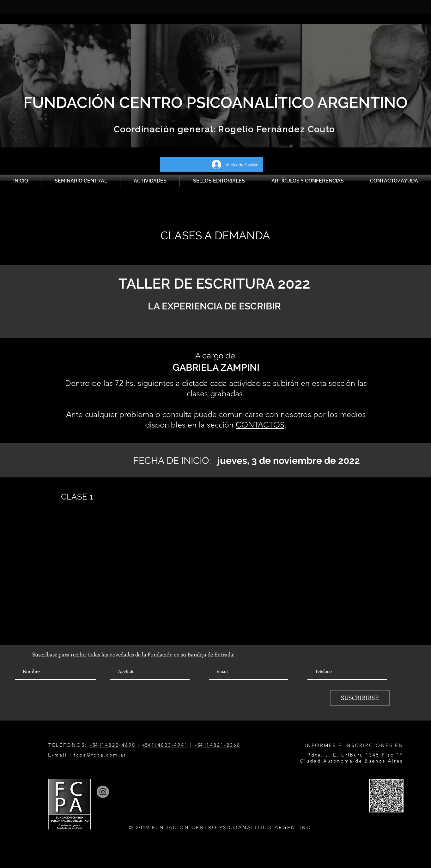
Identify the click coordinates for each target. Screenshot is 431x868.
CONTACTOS (260, 425)
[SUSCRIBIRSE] (360, 698)
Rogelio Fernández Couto (275, 129)
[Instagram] (103, 792)
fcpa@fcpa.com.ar (100, 755)
